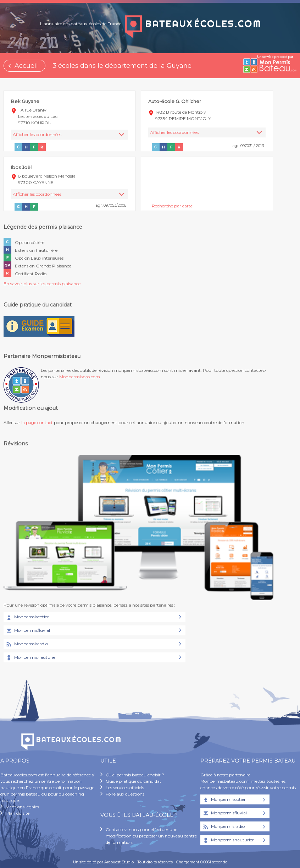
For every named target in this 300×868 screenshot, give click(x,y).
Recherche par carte (172, 206)
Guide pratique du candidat (134, 781)
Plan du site (18, 813)
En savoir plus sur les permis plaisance (42, 284)
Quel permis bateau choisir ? (135, 775)
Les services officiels (125, 788)
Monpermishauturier (31, 658)
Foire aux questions (125, 794)
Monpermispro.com (80, 377)
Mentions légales (22, 807)
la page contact (37, 422)
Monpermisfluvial (28, 631)
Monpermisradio (27, 644)
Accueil (26, 66)
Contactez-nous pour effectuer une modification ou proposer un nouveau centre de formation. (151, 836)
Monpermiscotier (27, 617)
